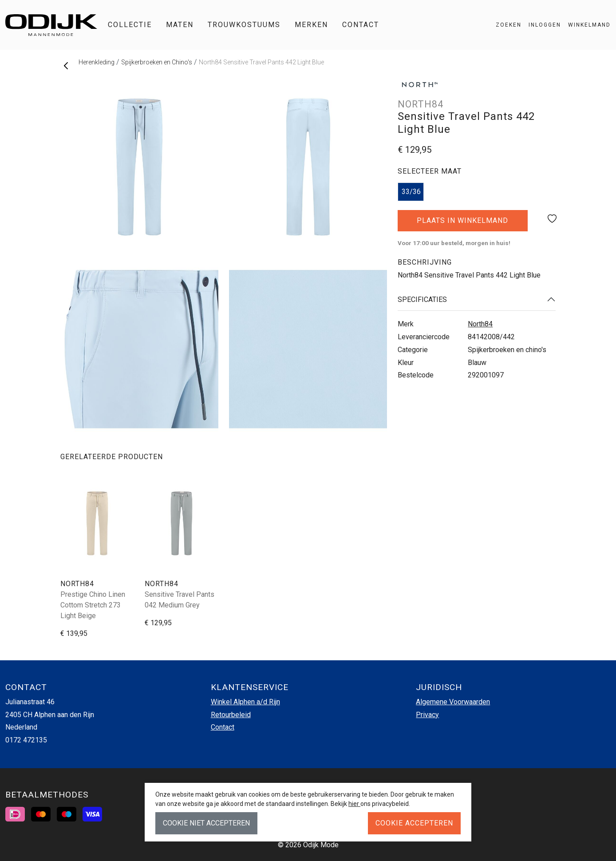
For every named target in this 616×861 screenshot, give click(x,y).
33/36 (411, 192)
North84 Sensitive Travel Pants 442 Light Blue (261, 62)
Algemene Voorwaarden (453, 702)
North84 (480, 324)
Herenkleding (97, 62)
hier (354, 804)
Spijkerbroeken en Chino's (157, 62)
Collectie (130, 25)
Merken (311, 25)
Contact (361, 25)
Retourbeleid (231, 715)
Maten (180, 25)
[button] (586, 25)
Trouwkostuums (244, 25)
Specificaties (422, 300)
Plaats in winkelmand (463, 224)
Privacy (427, 715)
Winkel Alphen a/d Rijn (245, 702)
